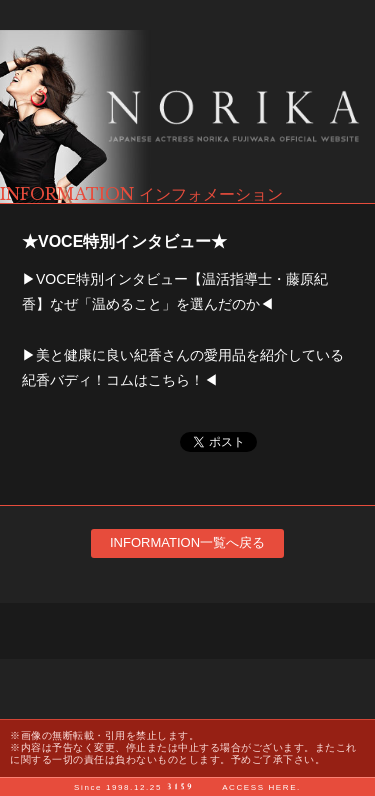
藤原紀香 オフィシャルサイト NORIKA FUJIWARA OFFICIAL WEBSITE (187, 116)
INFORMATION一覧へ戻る (187, 542)
